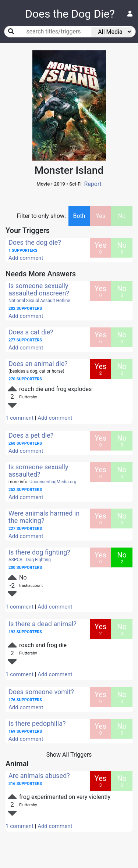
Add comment (26, 258)
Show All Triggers (69, 755)
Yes (100, 216)
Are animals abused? (39, 776)
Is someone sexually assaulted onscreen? (39, 289)
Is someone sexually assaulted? (38, 471)
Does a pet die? (31, 435)
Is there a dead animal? (43, 624)
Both (79, 216)
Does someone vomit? (41, 692)
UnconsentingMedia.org (53, 482)
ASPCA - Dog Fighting (30, 560)
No (122, 216)
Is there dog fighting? (39, 552)
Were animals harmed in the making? (44, 517)
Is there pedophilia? (37, 723)
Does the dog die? (35, 242)
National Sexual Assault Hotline (39, 301)
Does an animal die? (38, 364)
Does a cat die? (31, 332)
